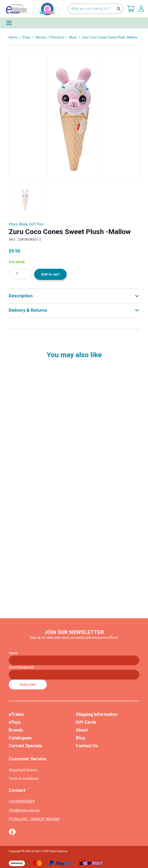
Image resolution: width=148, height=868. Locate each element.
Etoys (26, 37)
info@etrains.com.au (24, 810)
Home (13, 37)
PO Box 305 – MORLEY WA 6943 (34, 819)
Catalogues (20, 738)
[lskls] (141, 9)
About (82, 730)
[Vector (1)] (12, 832)
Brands (16, 730)
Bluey (73, 37)
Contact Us (87, 746)
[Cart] (131, 9)
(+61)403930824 (22, 801)
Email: (21, 667)
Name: (14, 653)
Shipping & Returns (23, 770)
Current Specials (26, 746)
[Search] (119, 9)
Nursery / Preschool (50, 37)
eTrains (16, 714)
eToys (15, 722)
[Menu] (74, 23)
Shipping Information (97, 714)
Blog (80, 738)
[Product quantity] (20, 274)
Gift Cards (86, 722)
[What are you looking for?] (96, 9)
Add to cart (50, 274)
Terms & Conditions (24, 779)
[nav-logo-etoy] (30, 9)
